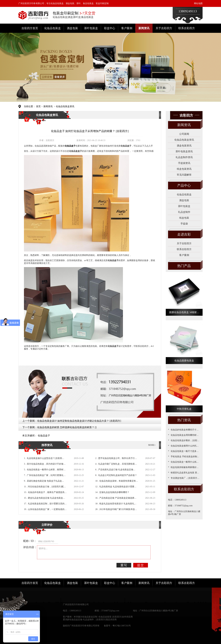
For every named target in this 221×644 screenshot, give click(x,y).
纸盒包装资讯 (184, 169)
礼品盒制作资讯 (184, 157)
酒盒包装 (72, 28)
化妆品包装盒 (52, 28)
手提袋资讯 (184, 163)
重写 (124, 565)
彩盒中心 (110, 28)
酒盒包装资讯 (184, 146)
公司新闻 (184, 134)
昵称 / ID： (30, 541)
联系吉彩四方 (187, 28)
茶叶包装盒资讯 (184, 151)
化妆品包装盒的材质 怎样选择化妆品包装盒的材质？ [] (67, 427)
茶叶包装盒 (91, 28)
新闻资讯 (144, 28)
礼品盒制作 (184, 212)
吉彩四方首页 (30, 28)
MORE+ (152, 445)
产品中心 (184, 185)
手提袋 (184, 224)
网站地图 (198, 3)
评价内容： (30, 547)
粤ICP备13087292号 (122, 626)
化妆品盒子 (44, 436)
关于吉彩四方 (164, 28)
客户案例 (127, 28)
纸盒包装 (184, 218)
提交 (141, 565)
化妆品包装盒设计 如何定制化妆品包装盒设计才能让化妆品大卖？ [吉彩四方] (79, 421)
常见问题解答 (184, 175)
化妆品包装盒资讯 (65, 106)
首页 (38, 106)
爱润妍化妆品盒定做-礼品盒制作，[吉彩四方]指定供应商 (90, 620)
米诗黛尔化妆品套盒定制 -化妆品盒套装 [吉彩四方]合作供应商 (103, 617)
